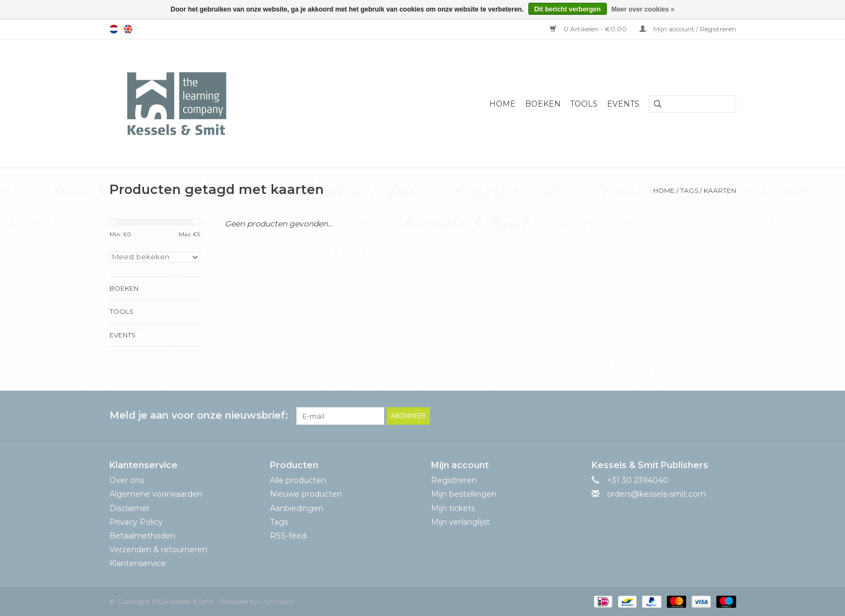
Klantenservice (138, 563)
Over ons (127, 480)
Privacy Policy (136, 522)
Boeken (543, 104)
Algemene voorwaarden (156, 494)
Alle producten (298, 480)
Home (502, 104)
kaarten (720, 190)
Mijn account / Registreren (688, 29)
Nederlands (114, 29)
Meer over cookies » (643, 9)
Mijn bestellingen (464, 494)
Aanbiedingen (297, 508)
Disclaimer (129, 508)
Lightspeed (277, 601)
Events (623, 104)
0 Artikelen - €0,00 (589, 29)
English (128, 29)
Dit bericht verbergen (568, 9)
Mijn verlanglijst (460, 522)
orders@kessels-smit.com (656, 494)
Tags (689, 190)
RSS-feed (288, 536)
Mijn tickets (453, 508)
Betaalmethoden (142, 536)
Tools (584, 104)
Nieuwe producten (306, 494)
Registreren (454, 480)
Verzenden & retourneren (158, 550)
